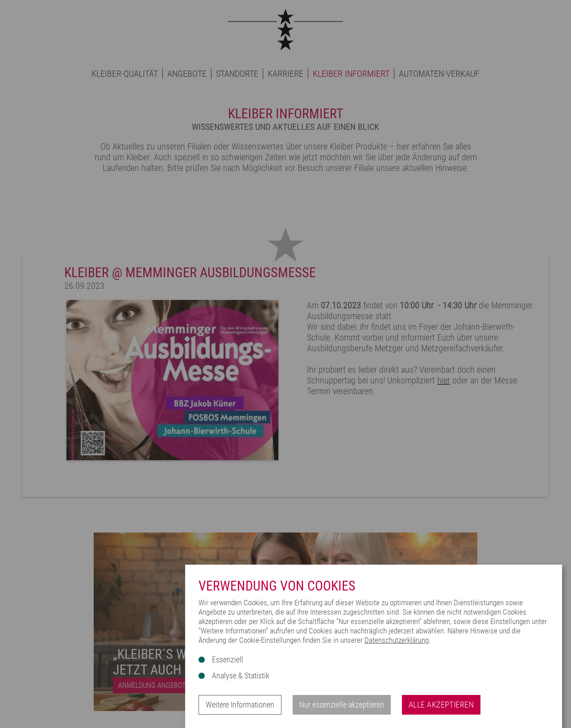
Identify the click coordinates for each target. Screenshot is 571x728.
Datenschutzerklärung (397, 640)
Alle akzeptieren (441, 705)
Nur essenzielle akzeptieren (342, 705)
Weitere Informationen (240, 705)
